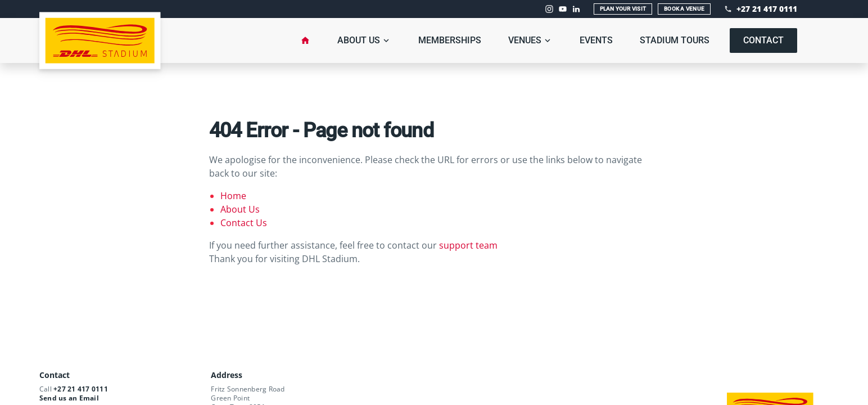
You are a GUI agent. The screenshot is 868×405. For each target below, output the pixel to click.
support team (468, 245)
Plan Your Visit (623, 9)
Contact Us (244, 223)
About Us (240, 209)
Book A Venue (684, 9)
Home (233, 196)
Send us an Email (69, 398)
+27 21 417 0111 (81, 389)
